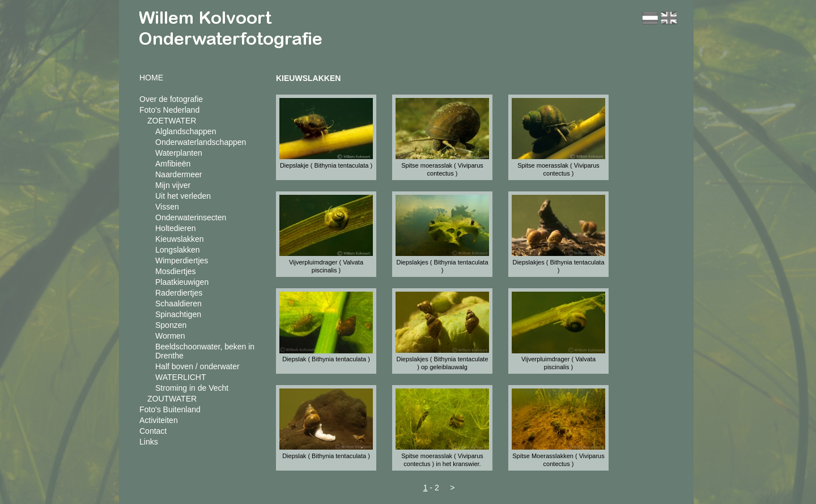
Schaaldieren (178, 304)
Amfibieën (173, 164)
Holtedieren (176, 228)
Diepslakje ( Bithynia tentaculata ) (326, 165)
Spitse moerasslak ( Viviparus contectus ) (442, 169)
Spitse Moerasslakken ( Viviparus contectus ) (558, 460)
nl (650, 18)
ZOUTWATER (172, 399)
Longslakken (178, 250)
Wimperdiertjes (182, 260)
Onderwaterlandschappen (201, 142)
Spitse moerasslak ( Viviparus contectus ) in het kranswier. (442, 460)
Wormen (170, 336)
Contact (153, 431)
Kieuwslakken (180, 239)
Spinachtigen (178, 314)
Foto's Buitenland (170, 409)
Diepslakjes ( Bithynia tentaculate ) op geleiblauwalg (442, 363)
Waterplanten (179, 153)
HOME (151, 78)
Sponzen (171, 325)
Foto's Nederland (169, 110)
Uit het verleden (183, 196)
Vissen (167, 207)
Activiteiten (159, 420)
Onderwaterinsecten (191, 217)
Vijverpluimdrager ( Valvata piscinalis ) (326, 266)
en (669, 18)
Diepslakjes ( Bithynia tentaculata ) (442, 266)
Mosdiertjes (176, 271)
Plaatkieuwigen (182, 282)
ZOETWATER (172, 121)
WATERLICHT (180, 377)
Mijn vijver (173, 185)
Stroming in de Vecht (192, 388)
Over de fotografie (171, 99)
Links (149, 442)
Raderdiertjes (179, 293)
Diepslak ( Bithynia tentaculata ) (326, 359)
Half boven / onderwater (197, 366)
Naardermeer (178, 174)
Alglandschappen (186, 131)
